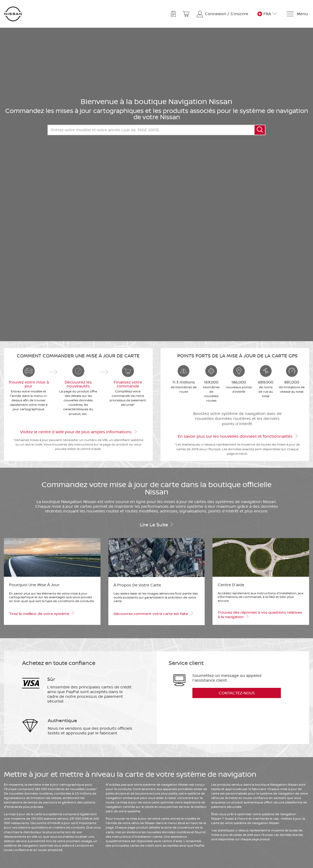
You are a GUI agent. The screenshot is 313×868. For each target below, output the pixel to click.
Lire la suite (156, 524)
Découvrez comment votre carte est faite (153, 613)
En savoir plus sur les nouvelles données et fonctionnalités (237, 436)
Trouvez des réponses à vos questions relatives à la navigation (260, 615)
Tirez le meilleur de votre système (42, 613)
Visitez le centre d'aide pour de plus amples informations (78, 431)
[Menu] (297, 14)
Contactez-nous (237, 693)
